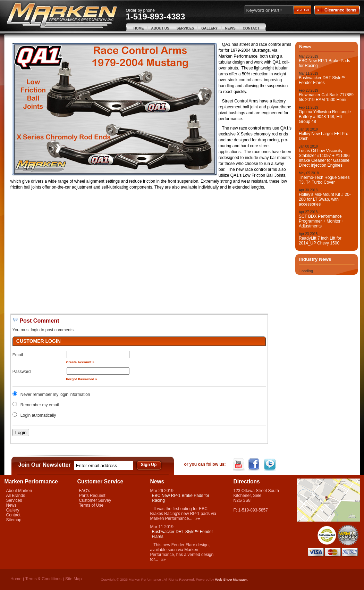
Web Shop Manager (231, 579)
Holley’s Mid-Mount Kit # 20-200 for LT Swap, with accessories (325, 199)
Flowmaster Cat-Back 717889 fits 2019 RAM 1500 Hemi (326, 97)
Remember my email (40, 405)
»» (198, 518)
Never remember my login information (55, 394)
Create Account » (80, 362)
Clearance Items (337, 10)
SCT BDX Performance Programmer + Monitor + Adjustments (321, 221)
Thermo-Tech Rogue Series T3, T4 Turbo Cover (324, 180)
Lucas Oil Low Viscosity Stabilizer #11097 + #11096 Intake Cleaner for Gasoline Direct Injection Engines (324, 158)
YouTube (239, 465)
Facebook (255, 465)
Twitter (270, 465)
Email (18, 355)
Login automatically (39, 415)
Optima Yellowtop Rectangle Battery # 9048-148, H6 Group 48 (325, 117)
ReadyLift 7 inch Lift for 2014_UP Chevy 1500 (320, 241)
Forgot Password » (82, 379)
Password (22, 372)
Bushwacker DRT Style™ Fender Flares (322, 80)
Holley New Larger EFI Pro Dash (324, 136)
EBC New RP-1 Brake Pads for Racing (324, 63)
